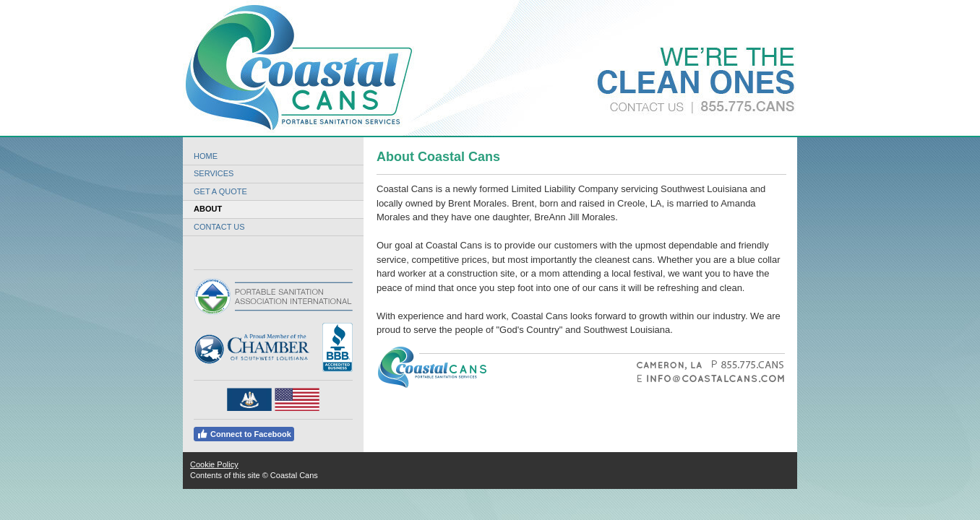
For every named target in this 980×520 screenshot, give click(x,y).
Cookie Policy (214, 464)
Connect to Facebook (244, 434)
